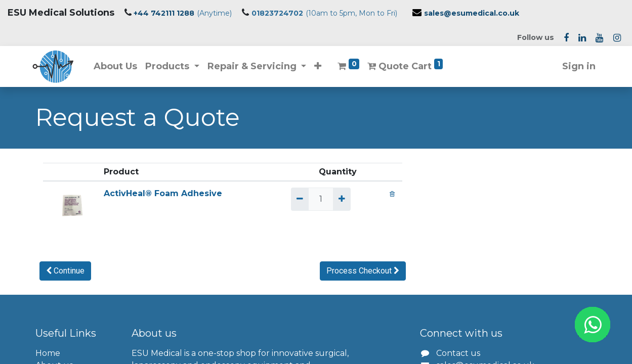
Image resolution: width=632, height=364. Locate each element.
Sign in (576, 66)
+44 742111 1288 (164, 13)
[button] (321, 66)
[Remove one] (300, 199)
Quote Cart (408, 65)
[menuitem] (118, 66)
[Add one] (342, 199)
